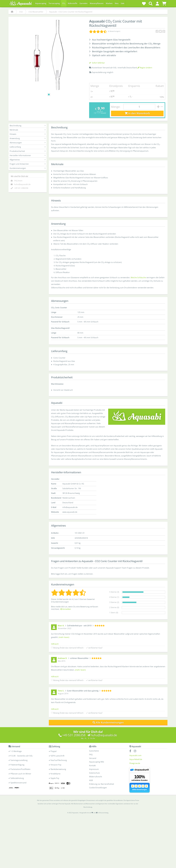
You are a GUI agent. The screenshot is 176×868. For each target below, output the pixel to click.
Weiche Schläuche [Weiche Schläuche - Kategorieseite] (138, 278)
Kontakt (92, 766)
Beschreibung (28, 126)
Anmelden (65, 609)
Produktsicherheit (28, 151)
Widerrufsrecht (96, 777)
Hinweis (28, 134)
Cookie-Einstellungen (98, 788)
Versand (103, 113)
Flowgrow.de (135, 763)
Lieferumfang (28, 147)
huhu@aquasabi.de (22, 184)
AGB (91, 780)
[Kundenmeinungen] (105, 31)
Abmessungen (28, 143)
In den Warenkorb (137, 113)
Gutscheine (94, 751)
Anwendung (28, 138)
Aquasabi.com (135, 755)
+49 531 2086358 (21, 188)
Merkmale (28, 130)
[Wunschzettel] (144, 4)
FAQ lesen (18, 181)
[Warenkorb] (164, 4)
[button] (157, 4)
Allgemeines (28, 160)
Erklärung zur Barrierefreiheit (102, 784)
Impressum (94, 769)
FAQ (91, 755)
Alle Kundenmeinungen (108, 722)
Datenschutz (95, 773)
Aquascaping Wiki (97, 762)
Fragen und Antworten (28, 164)
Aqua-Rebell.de (136, 759)
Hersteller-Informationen (28, 155)
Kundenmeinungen (28, 168)
